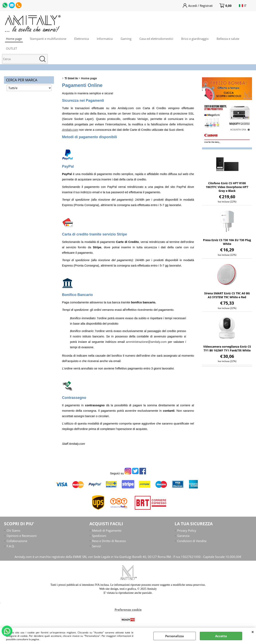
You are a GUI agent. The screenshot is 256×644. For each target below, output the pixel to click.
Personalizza (174, 636)
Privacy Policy (187, 530)
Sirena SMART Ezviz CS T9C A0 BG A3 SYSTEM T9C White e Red (227, 295)
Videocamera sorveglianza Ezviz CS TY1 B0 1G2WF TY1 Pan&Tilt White (227, 348)
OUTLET (11, 48)
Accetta (221, 636)
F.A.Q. (11, 546)
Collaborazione (17, 541)
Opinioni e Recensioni (22, 536)
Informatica (105, 39)
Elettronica (81, 39)
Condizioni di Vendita (192, 541)
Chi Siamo (13, 530)
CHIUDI (253, 632)
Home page (14, 39)
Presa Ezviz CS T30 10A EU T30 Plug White (227, 242)
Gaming (126, 39)
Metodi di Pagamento (107, 530)
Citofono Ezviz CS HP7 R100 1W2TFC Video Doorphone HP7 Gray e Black (227, 187)
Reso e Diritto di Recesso (109, 541)
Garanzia (183, 536)
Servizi (96, 546)
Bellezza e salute (228, 39)
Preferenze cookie (128, 610)
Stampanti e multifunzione (48, 39)
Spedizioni (99, 536)
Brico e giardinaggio (195, 39)
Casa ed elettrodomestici (156, 39)
